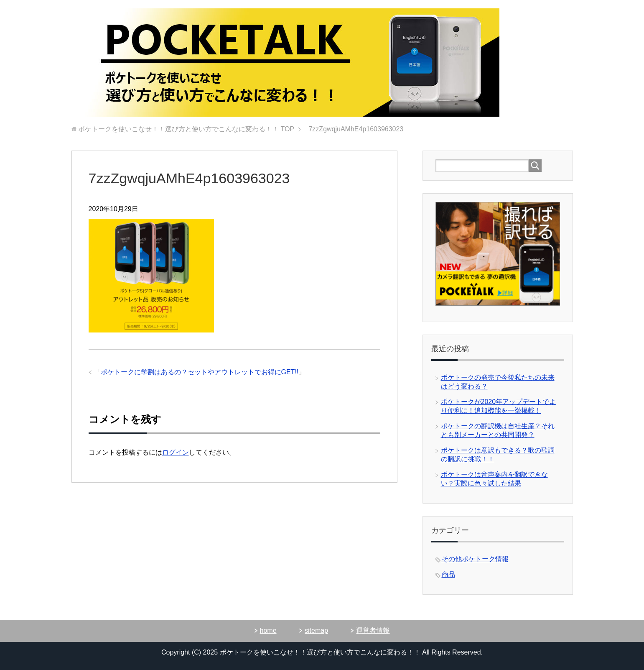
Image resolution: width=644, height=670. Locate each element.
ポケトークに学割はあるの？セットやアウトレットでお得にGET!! (200, 372)
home (268, 630)
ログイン (176, 452)
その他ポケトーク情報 (475, 559)
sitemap (316, 630)
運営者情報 (373, 630)
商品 (448, 574)
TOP (186, 129)
